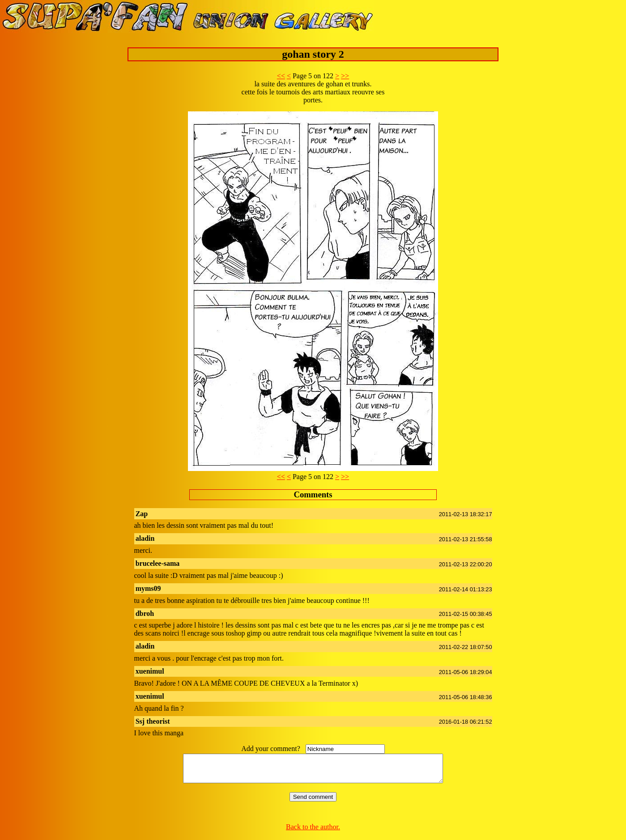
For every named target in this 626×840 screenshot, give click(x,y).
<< (281, 76)
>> (345, 76)
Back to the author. (313, 832)
